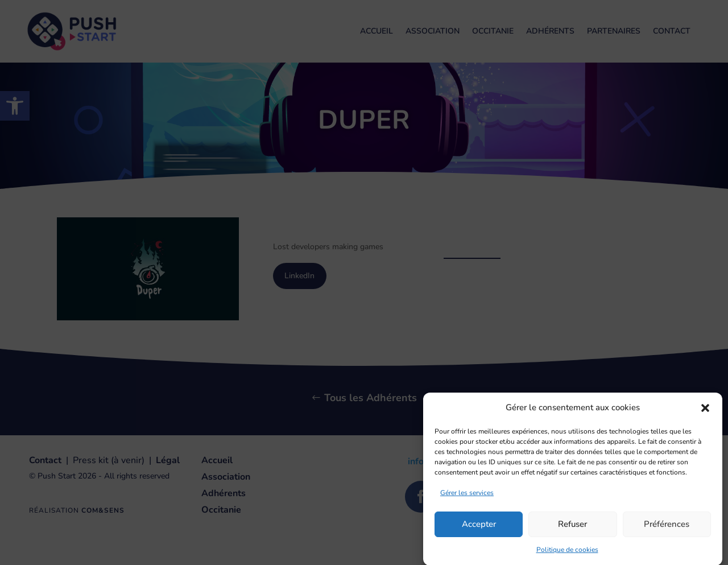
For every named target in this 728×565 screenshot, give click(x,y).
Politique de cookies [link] (567, 555)
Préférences (667, 530)
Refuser (572, 530)
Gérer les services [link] (467, 498)
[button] (705, 414)
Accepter (479, 530)
